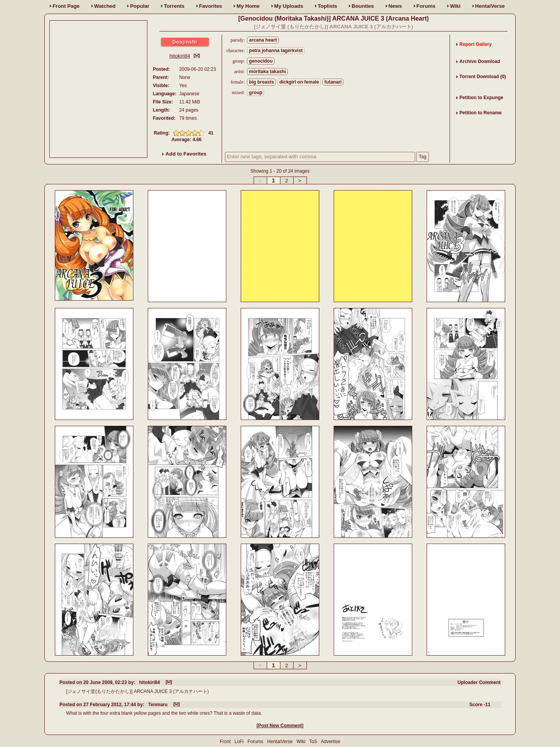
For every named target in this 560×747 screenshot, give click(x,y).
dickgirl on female (299, 82)
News (395, 6)
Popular (140, 6)
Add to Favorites (184, 154)
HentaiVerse (490, 6)
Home (248, 6)
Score (480, 705)
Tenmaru (158, 705)
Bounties (363, 6)
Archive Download (480, 61)
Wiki (455, 6)
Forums (426, 6)
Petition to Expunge (481, 98)
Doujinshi (185, 42)
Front (66, 6)
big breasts (261, 82)
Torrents (174, 6)
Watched (105, 6)
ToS (313, 742)
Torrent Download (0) (483, 77)
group (255, 93)
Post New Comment (280, 726)
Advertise (331, 742)
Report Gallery (475, 44)
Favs (211, 6)
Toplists (327, 6)
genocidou (261, 61)
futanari (333, 82)
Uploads (289, 6)
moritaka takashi (267, 72)
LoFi (239, 742)
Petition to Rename (480, 113)
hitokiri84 (180, 56)
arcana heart (263, 40)
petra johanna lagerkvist (276, 51)
